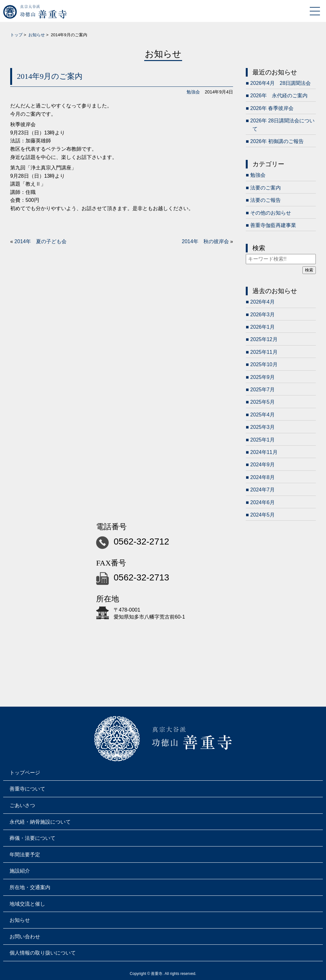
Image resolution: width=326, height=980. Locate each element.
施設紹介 (20, 871)
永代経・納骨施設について (40, 822)
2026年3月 (262, 315)
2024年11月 (264, 452)
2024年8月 (262, 477)
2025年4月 (262, 415)
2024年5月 (262, 515)
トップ (16, 35)
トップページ (25, 773)
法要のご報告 (266, 200)
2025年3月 (262, 427)
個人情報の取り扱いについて (43, 953)
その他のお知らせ (271, 213)
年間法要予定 (25, 855)
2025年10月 (264, 364)
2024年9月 (262, 465)
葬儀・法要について (32, 838)
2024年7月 (262, 490)
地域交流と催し (27, 904)
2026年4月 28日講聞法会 (280, 83)
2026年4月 (262, 302)
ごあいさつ (22, 805)
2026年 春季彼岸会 (272, 108)
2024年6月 (262, 502)
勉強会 (193, 92)
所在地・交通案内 (30, 887)
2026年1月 (262, 327)
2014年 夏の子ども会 (40, 241)
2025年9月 (262, 377)
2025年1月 (262, 440)
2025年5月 (262, 402)
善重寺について (27, 789)
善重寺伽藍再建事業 (273, 225)
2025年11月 (264, 352)
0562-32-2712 (141, 541)
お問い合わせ (25, 937)
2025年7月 (262, 390)
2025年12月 (264, 339)
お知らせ (37, 35)
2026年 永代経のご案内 (279, 96)
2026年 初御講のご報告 (277, 141)
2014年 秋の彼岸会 (205, 241)
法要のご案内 (266, 188)
